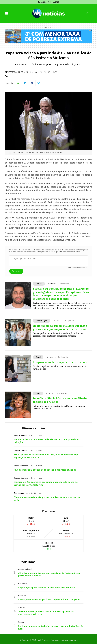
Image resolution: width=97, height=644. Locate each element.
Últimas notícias (33, 428)
